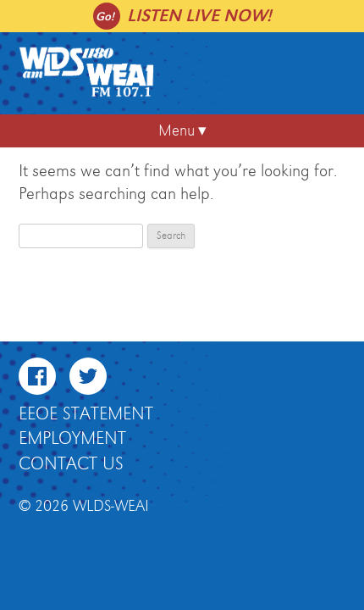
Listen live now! (199, 16)
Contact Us (71, 464)
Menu (176, 131)
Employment (72, 439)
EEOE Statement (86, 414)
